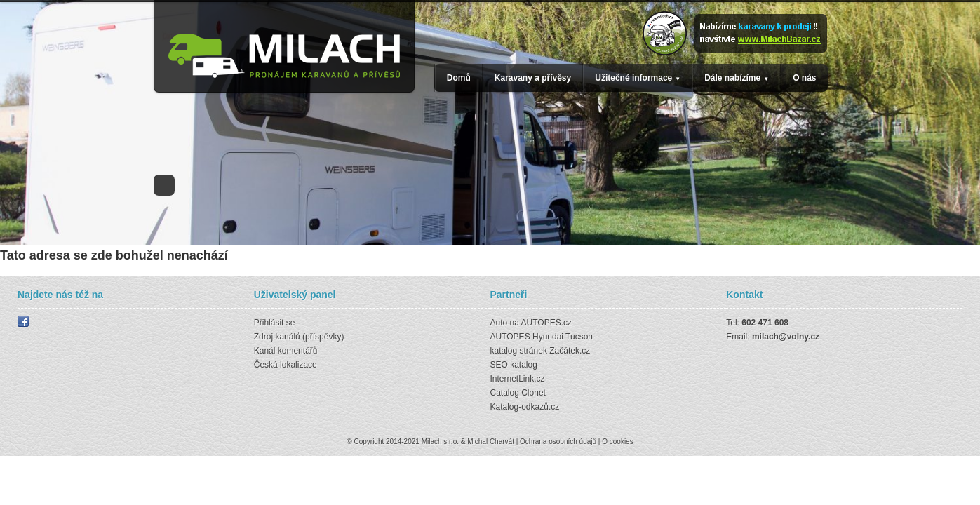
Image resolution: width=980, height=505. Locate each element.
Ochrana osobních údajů (558, 442)
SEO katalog (514, 365)
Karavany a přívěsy (533, 78)
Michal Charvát (491, 442)
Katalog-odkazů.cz (525, 407)
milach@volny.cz (786, 337)
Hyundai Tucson (563, 337)
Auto (499, 323)
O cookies (617, 442)
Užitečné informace (633, 78)
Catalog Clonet (518, 393)
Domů (459, 78)
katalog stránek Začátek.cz (541, 351)
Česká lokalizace (286, 365)
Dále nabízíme (732, 78)
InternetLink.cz (518, 379)
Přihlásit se (275, 323)
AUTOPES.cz (546, 323)
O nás (804, 78)
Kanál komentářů (286, 351)
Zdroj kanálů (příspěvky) (299, 337)
